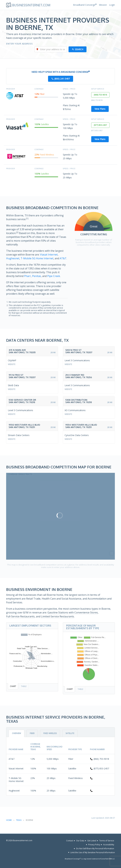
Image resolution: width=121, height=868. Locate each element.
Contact (70, 841)
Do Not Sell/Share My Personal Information (95, 849)
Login (112, 5)
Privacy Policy (94, 845)
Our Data (80, 841)
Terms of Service (107, 841)
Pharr (27, 276)
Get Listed (92, 841)
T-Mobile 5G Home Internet (37, 258)
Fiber (32, 733)
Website (12, 364)
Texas (19, 820)
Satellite (70, 733)
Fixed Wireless (50, 733)
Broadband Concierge (85, 5)
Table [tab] (24, 686)
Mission (103, 5)
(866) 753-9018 (100, 95)
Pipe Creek (54, 276)
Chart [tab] (13, 686)
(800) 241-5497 (62, 79)
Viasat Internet (49, 255)
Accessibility (109, 845)
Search (79, 49)
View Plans (100, 109)
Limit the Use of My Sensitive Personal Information (93, 852)
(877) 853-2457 (100, 125)
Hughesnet (13, 258)
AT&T (63, 258)
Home (9, 820)
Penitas (37, 276)
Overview (16, 733)
